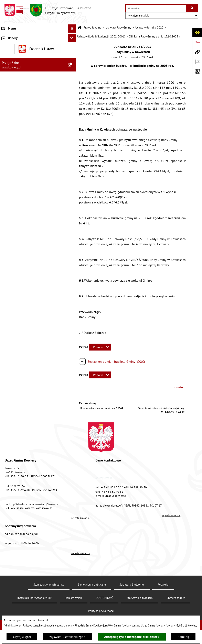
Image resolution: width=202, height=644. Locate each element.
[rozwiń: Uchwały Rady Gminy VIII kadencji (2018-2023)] (72, 107)
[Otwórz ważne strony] (197, 62)
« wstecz (180, 387)
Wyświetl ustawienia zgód (67, 637)
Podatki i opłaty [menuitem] (12, 285)
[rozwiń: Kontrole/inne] (72, 430)
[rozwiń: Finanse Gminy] (72, 220)
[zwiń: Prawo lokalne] (72, 53)
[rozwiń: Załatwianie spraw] (72, 373)
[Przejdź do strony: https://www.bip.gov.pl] (197, 42)
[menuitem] (38, 64)
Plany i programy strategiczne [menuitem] (22, 277)
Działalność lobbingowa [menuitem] (19, 381)
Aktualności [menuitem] (10, 479)
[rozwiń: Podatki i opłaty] (72, 285)
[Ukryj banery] (72, 497)
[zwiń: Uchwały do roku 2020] (72, 96)
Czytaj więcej (22, 637)
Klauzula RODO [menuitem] (12, 471)
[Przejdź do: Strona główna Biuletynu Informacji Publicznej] (80, 28)
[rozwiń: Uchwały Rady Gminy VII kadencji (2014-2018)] (72, 123)
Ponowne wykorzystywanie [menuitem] (20, 414)
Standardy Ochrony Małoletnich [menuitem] (23, 212)
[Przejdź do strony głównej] (48, 10)
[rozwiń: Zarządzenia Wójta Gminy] (72, 185)
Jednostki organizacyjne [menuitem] (18, 252)
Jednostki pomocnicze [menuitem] (17, 260)
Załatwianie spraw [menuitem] (14, 373)
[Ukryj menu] (72, 29)
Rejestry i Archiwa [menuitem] (14, 397)
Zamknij (183, 637)
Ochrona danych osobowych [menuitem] (21, 463)
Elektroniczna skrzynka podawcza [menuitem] (25, 438)
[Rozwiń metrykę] (100, 347)
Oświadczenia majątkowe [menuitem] (19, 236)
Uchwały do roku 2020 (149, 27)
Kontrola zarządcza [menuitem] (15, 244)
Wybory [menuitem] (7, 389)
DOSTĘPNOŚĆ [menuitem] (12, 454)
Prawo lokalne (93, 27)
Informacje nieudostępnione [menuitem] (21, 406)
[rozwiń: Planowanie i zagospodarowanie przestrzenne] (72, 293)
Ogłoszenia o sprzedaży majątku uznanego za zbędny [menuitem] (33, 325)
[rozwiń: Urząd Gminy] (72, 37)
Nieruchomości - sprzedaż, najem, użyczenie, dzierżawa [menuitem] (32, 312)
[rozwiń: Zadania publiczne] (72, 336)
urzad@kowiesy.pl (116, 607)
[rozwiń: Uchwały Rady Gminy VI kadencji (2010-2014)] (72, 138)
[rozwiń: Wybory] (72, 389)
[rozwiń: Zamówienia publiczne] (72, 228)
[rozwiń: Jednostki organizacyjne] (72, 252)
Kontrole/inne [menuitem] (11, 430)
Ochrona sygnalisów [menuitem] (16, 487)
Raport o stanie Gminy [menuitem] (17, 269)
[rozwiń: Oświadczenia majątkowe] (72, 236)
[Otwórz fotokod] (197, 71)
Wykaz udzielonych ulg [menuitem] (18, 365)
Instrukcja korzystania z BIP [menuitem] (21, 446)
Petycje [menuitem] (6, 422)
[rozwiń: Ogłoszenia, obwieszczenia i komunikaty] (72, 301)
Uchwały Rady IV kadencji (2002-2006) (101, 36)
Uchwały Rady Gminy (118, 27)
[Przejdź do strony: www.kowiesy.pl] (197, 52)
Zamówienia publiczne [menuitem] (17, 228)
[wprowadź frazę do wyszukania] (156, 8)
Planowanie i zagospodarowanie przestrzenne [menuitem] (34, 293)
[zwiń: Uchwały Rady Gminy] (72, 74)
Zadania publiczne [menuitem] (14, 335)
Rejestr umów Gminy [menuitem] (16, 344)
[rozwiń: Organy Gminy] (72, 45)
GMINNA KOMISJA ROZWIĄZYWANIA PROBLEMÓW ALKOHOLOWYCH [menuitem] (27, 354)
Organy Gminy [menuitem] (11, 45)
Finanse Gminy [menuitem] (12, 220)
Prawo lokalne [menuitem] (12, 53)
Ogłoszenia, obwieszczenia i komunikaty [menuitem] (30, 301)
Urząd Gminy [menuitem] (10, 37)
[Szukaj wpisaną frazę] (192, 8)
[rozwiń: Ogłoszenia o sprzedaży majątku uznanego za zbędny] (72, 323)
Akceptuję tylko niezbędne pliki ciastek (132, 637)
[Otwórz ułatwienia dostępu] (197, 32)
